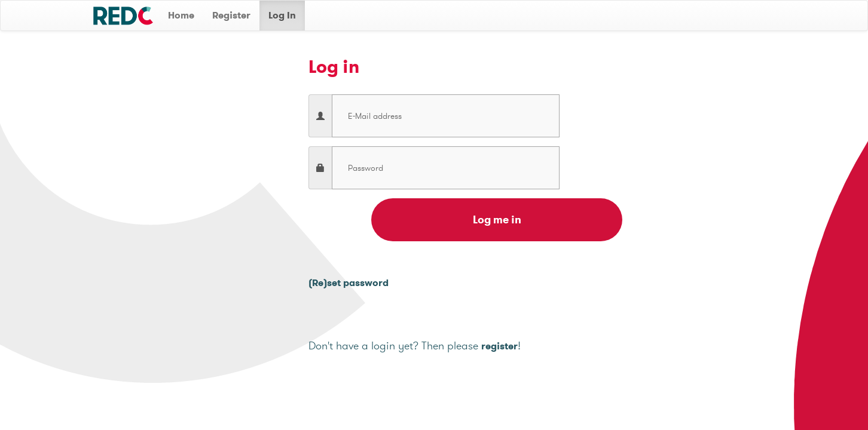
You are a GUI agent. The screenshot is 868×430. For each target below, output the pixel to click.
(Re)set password (349, 283)
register (499, 346)
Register (231, 15)
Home (181, 15)
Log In (282, 15)
